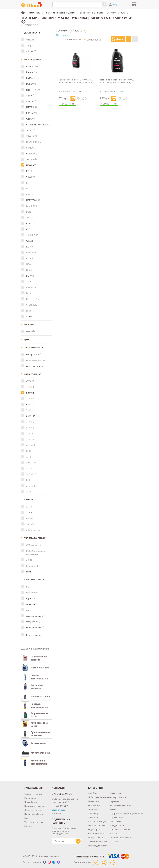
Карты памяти (116, 817)
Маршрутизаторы (118, 797)
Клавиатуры (115, 793)
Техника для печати (98, 846)
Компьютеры (94, 805)
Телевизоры (94, 801)
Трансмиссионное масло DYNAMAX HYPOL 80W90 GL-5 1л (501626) (117, 81)
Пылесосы (114, 842)
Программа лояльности (36, 806)
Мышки (113, 809)
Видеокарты (94, 830)
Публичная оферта (34, 814)
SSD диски (93, 817)
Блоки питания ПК (97, 834)
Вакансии (56, 813)
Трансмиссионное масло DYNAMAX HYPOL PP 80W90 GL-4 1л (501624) (76, 81)
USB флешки (116, 821)
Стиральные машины (120, 830)
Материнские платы (98, 826)
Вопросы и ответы (33, 798)
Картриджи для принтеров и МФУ (126, 813)
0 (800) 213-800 (62, 794)
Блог (27, 818)
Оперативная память (98, 842)
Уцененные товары (34, 822)
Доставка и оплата (33, 810)
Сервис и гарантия (33, 794)
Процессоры (94, 813)
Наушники (115, 801)
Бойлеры (114, 834)
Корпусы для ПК (96, 838)
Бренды (28, 826)
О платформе (31, 802)
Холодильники (117, 826)
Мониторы (93, 809)
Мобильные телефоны (99, 797)
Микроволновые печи (120, 838)
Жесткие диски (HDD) (98, 821)
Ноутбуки (93, 793)
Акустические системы (120, 805)
